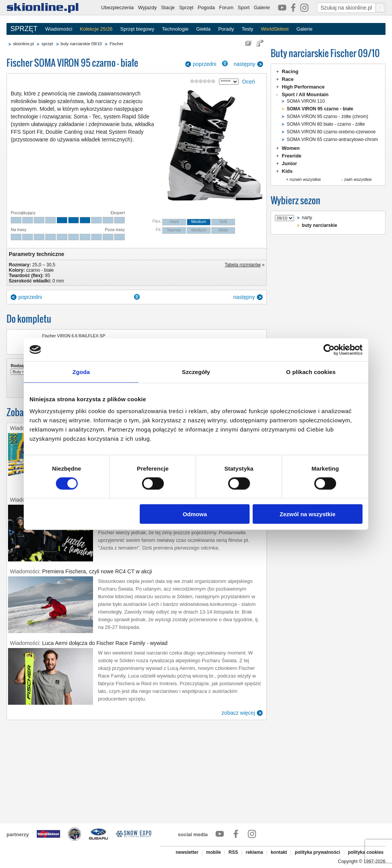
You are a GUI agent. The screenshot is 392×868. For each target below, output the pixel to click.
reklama (254, 852)
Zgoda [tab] (81, 372)
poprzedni (205, 64)
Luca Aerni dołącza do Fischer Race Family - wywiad (105, 643)
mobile (213, 852)
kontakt (279, 852)
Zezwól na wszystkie (308, 514)
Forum (226, 7)
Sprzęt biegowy (137, 29)
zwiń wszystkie (358, 179)
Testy (247, 29)
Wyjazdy (147, 7)
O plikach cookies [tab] (311, 372)
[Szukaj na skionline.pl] (381, 8)
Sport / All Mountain (305, 94)
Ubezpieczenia (117, 7)
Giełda (203, 29)
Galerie (262, 7)
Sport (244, 7)
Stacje (168, 7)
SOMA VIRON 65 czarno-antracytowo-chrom (332, 139)
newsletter (187, 852)
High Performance (303, 87)
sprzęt (47, 44)
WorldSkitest (275, 29)
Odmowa (195, 514)
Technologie (175, 29)
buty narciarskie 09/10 (82, 44)
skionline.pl (23, 44)
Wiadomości (59, 29)
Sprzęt (186, 7)
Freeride (292, 156)
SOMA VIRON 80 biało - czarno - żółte (326, 124)
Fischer (116, 44)
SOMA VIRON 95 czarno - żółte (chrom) (327, 116)
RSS (233, 852)
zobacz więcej (238, 713)
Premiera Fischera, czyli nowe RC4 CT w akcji (97, 571)
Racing (290, 71)
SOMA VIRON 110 (306, 101)
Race (288, 79)
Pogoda (206, 7)
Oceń (249, 82)
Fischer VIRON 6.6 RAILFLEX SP (74, 336)
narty (307, 218)
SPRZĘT (24, 29)
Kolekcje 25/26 (96, 29)
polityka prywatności (318, 852)
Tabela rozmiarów (243, 265)
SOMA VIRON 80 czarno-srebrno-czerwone (331, 132)
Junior (289, 163)
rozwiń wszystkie (305, 179)
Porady (226, 29)
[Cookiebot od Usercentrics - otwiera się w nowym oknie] (329, 349)
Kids (287, 171)
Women (291, 148)
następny (244, 64)
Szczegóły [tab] (196, 372)
